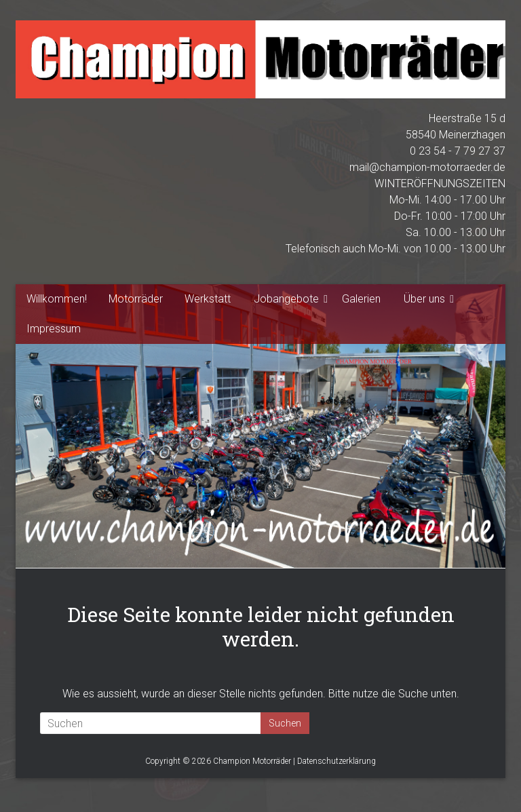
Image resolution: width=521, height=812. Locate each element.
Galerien (361, 299)
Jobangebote (286, 299)
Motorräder (136, 299)
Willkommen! (57, 299)
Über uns (424, 299)
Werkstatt (208, 299)
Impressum (54, 329)
